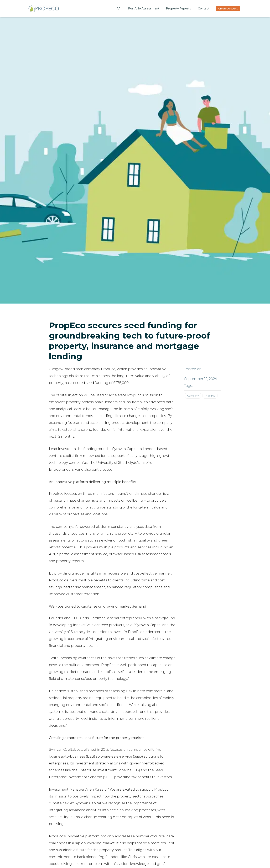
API (119, 9)
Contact (204, 9)
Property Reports (179, 9)
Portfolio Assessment (144, 9)
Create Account (228, 9)
